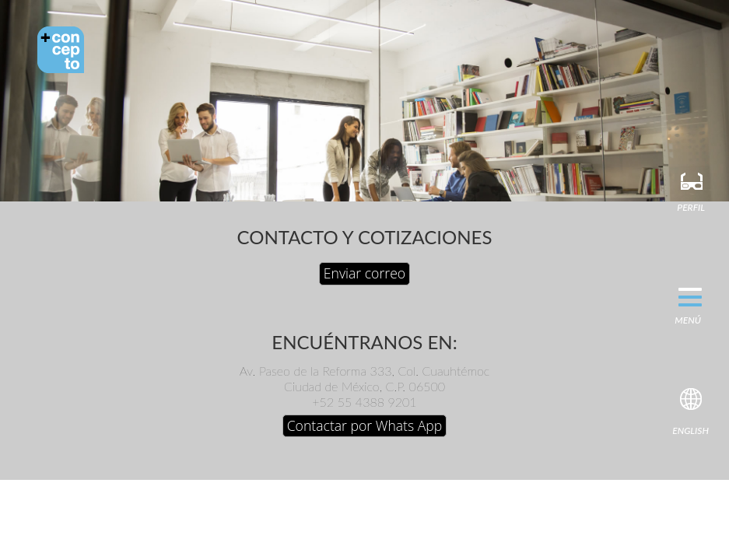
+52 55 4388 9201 (364, 402)
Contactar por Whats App (365, 425)
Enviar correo (364, 273)
